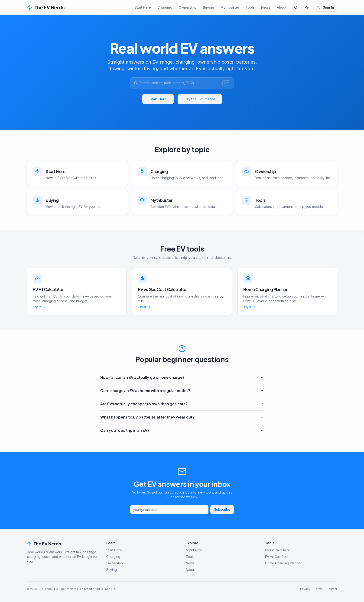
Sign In (325, 7)
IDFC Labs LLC (48, 589)
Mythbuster (230, 7)
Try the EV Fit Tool (200, 99)
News (266, 7)
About (282, 7)
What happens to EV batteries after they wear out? (182, 417)
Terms (318, 589)
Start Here (143, 7)
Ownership (188, 7)
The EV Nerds (44, 544)
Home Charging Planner (283, 563)
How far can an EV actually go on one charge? (182, 377)
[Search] (296, 7)
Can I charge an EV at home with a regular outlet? (182, 391)
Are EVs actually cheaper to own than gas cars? (182, 404)
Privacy (305, 589)
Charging (165, 7)
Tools (250, 7)
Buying (208, 7)
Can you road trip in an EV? (182, 430)
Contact (332, 589)
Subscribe (222, 509)
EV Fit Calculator (278, 550)
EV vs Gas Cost (277, 557)
